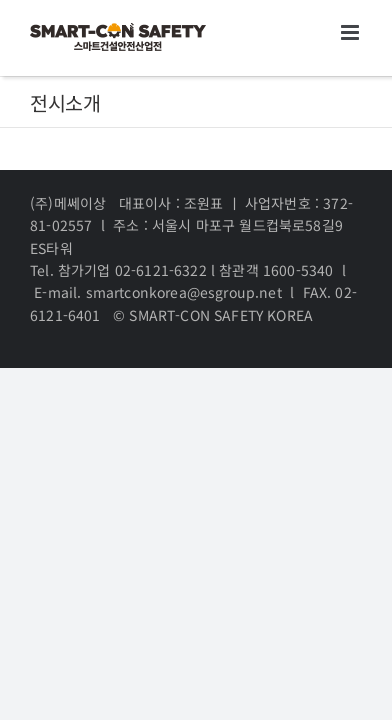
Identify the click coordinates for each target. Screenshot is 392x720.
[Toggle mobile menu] (351, 32)
